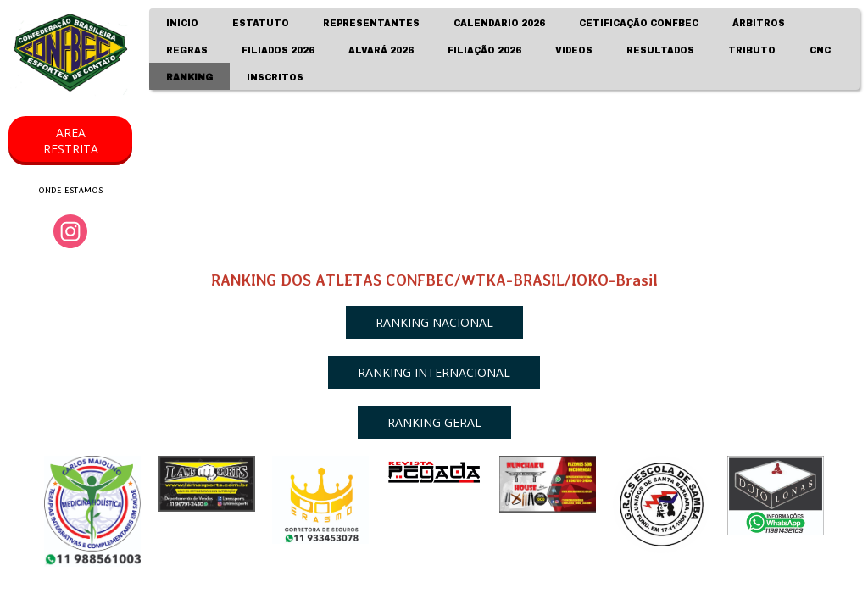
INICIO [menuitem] (182, 23)
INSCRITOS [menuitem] (275, 78)
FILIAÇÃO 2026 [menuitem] (484, 50)
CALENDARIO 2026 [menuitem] (499, 23)
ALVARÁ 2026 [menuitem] (381, 50)
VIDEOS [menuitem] (574, 50)
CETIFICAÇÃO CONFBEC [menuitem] (639, 23)
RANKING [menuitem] (189, 78)
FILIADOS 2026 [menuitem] (278, 50)
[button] (70, 141)
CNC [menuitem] (820, 50)
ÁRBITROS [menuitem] (759, 23)
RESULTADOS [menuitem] (660, 50)
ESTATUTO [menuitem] (261, 23)
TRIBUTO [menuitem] (752, 50)
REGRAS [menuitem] (187, 50)
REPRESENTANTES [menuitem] (371, 23)
